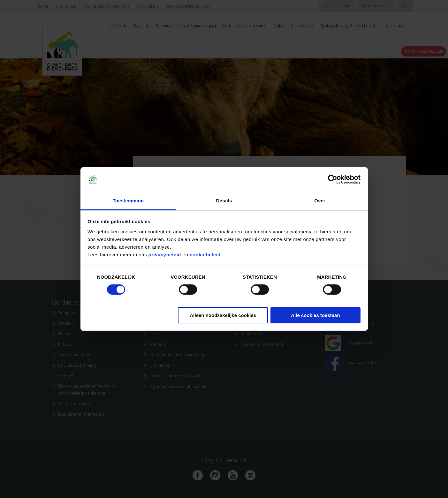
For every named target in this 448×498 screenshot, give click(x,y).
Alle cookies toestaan (315, 315)
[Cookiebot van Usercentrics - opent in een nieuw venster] (333, 179)
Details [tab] (224, 201)
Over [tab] (320, 201)
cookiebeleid (205, 255)
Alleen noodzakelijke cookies (223, 315)
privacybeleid (166, 255)
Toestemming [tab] (128, 201)
